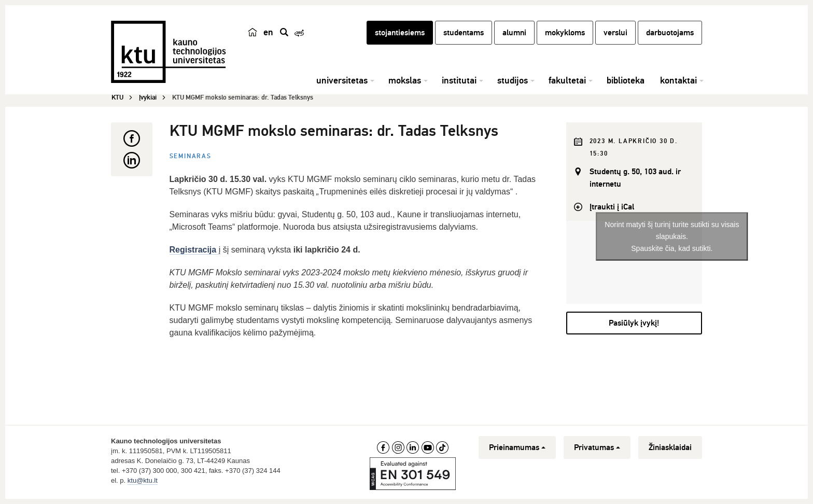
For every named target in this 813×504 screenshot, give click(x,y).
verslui (615, 33)
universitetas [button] (342, 80)
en (268, 32)
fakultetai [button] (567, 80)
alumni (514, 33)
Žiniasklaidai (670, 447)
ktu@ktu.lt (143, 480)
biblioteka (626, 80)
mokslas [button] (405, 80)
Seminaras (191, 156)
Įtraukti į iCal (612, 207)
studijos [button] (513, 80)
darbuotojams (670, 33)
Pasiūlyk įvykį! (634, 323)
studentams (464, 33)
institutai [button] (459, 80)
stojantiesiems (400, 33)
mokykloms (565, 33)
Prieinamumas (517, 447)
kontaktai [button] (678, 80)
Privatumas (597, 447)
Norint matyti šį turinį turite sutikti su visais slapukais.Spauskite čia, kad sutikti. (672, 236)
